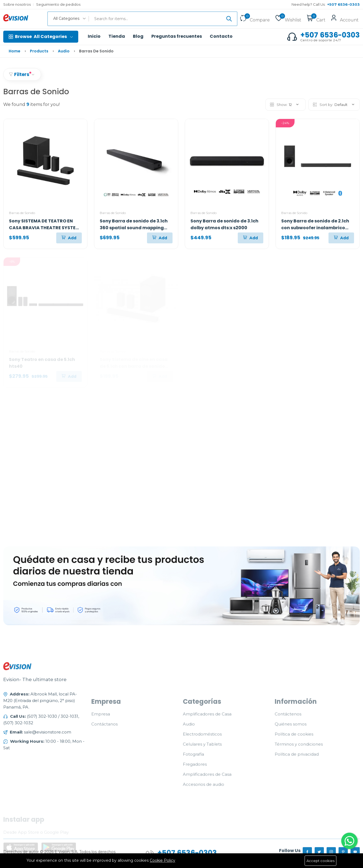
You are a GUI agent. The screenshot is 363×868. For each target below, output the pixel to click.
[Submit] (229, 19)
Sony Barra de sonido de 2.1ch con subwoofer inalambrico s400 (315, 228)
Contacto (221, 36)
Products (39, 51)
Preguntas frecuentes (177, 36)
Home (15, 51)
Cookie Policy (162, 860)
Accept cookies (320, 861)
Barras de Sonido (22, 213)
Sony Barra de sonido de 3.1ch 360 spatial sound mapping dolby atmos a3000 (134, 228)
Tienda (117, 36)
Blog (138, 36)
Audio (64, 51)
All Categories (41, 37)
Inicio (94, 36)
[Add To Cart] (69, 238)
